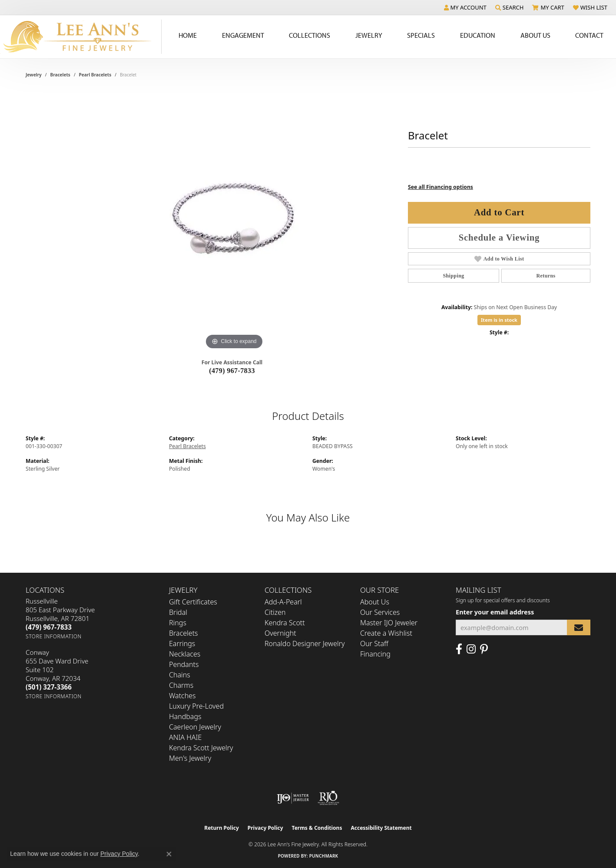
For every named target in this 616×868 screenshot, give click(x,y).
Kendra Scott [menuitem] (285, 623)
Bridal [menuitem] (178, 612)
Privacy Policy (265, 828)
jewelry (34, 75)
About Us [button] (535, 35)
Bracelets (60, 75)
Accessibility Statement (381, 828)
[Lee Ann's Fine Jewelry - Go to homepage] (81, 37)
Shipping (453, 276)
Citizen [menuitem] (275, 612)
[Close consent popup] (169, 854)
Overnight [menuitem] (280, 633)
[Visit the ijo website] (293, 798)
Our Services (380, 612)
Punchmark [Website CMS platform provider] (324, 856)
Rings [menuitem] (178, 623)
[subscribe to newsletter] (579, 628)
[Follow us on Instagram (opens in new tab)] (471, 649)
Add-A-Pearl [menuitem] (283, 602)
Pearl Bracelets (95, 75)
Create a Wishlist (386, 633)
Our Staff (374, 644)
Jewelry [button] (369, 35)
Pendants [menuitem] (184, 664)
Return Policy (222, 828)
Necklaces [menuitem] (185, 654)
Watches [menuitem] (182, 696)
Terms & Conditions (317, 828)
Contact (589, 35)
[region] (234, 221)
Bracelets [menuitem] (184, 633)
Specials (421, 35)
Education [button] (478, 35)
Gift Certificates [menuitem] (193, 602)
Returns (546, 276)
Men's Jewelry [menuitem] (190, 758)
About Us (375, 602)
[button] (465, 7)
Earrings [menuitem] (182, 644)
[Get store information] (54, 636)
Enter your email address (495, 612)
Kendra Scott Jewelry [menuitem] (201, 748)
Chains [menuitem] (180, 675)
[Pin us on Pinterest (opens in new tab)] (484, 649)
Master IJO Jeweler (389, 623)
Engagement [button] (243, 35)
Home (188, 35)
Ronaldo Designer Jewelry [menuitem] (305, 644)
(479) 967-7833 (232, 371)
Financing (375, 654)
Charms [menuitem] (181, 685)
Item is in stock (499, 320)
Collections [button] (310, 35)
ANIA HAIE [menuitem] (185, 737)
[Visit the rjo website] (328, 798)
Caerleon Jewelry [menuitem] (195, 727)
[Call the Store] (49, 627)
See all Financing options (440, 187)
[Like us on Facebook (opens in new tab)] (459, 649)
